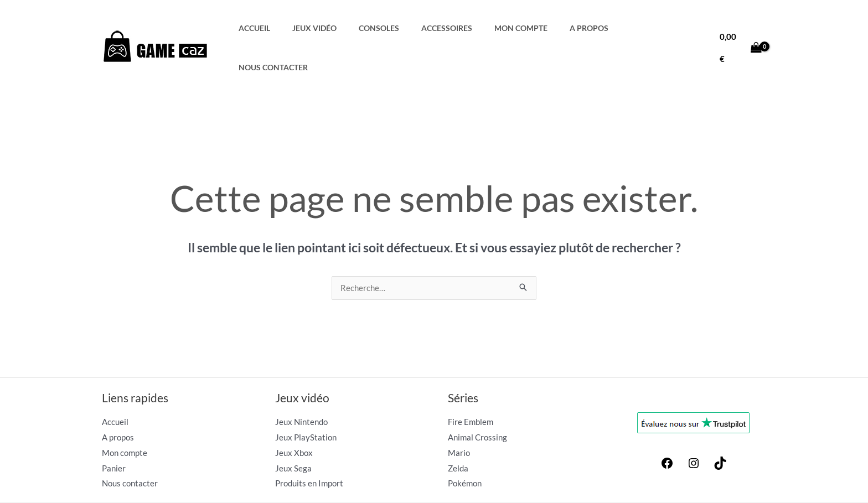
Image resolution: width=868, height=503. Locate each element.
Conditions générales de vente (629, 482)
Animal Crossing (477, 398)
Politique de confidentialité (724, 482)
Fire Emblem (471, 383)
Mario (459, 414)
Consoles (404, 28)
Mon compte (531, 28)
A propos (592, 28)
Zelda (458, 429)
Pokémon (465, 444)
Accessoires (464, 28)
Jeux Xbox (294, 414)
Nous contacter (661, 28)
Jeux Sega (293, 429)
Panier (114, 429)
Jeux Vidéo (347, 28)
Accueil (294, 28)
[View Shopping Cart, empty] (741, 28)
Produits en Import (309, 444)
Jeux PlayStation (306, 398)
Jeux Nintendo (301, 383)
